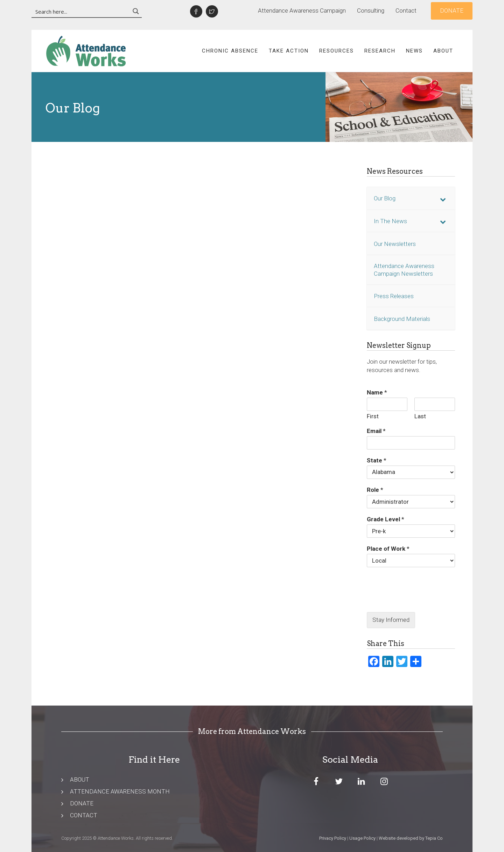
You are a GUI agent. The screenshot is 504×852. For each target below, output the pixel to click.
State (377, 460)
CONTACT (84, 815)
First (373, 416)
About (443, 51)
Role (375, 490)
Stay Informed (391, 620)
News (414, 51)
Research (380, 51)
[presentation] (411, 600)
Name (377, 392)
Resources (337, 51)
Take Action (289, 51)
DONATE (82, 803)
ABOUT (80, 779)
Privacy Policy (333, 838)
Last (420, 416)
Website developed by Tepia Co (411, 838)
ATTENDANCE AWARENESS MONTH (120, 791)
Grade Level (386, 519)
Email (376, 431)
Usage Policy (362, 838)
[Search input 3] (81, 11)
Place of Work (388, 549)
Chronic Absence (230, 51)
